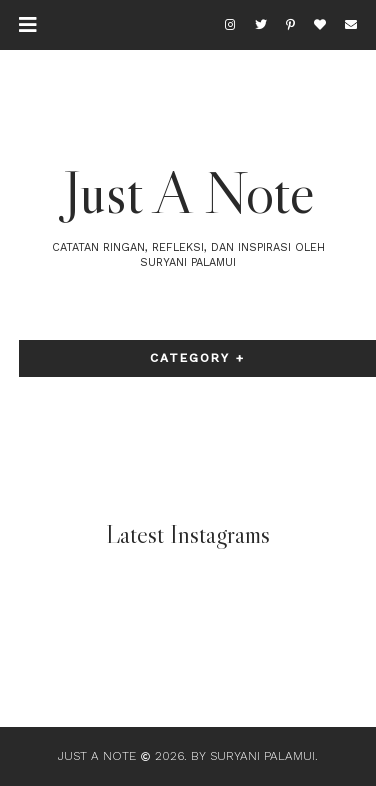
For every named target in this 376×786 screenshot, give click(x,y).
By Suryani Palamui (253, 756)
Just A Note (188, 192)
